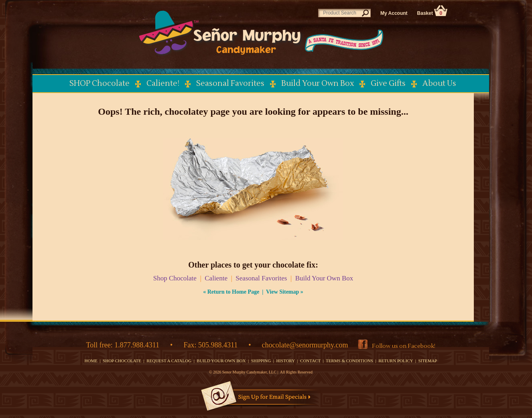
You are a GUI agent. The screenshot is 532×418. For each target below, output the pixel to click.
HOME (91, 361)
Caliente (216, 278)
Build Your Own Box (324, 278)
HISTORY (285, 361)
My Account (394, 13)
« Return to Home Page (231, 292)
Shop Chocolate (175, 278)
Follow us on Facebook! (404, 346)
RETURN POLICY (396, 361)
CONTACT (310, 361)
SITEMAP (427, 361)
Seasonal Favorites (261, 278)
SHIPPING (261, 361)
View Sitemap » (285, 292)
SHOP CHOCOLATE (122, 361)
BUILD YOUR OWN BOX (221, 361)
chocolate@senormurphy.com (305, 345)
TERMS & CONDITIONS (349, 361)
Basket (433, 13)
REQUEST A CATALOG (169, 361)
